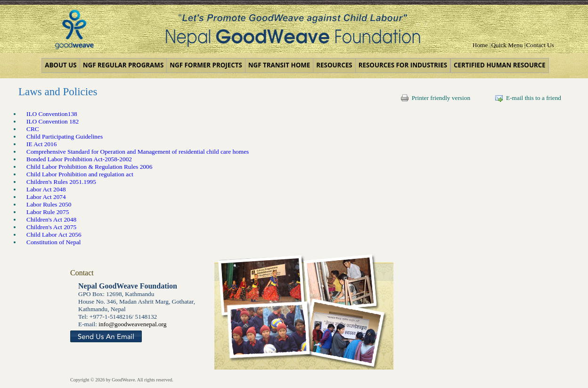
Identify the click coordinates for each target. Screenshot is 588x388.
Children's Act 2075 (51, 227)
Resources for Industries (403, 65)
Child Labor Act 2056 (54, 235)
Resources (334, 65)
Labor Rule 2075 (48, 212)
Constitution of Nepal (54, 242)
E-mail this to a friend (528, 98)
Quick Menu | (508, 45)
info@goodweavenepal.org (132, 324)
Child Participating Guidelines (65, 136)
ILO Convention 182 (53, 121)
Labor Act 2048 (46, 189)
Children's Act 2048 (51, 219)
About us (61, 65)
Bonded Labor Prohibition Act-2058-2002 (79, 159)
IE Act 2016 (41, 144)
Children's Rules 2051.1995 (61, 182)
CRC (33, 129)
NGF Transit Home (279, 65)
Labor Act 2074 (46, 197)
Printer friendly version (436, 98)
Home (480, 45)
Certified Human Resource (500, 65)
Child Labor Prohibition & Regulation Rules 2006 (89, 167)
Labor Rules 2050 (49, 204)
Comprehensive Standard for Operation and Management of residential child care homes (138, 152)
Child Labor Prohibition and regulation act (80, 174)
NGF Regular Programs (123, 65)
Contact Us (540, 45)
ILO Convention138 (52, 114)
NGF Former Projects (206, 65)
